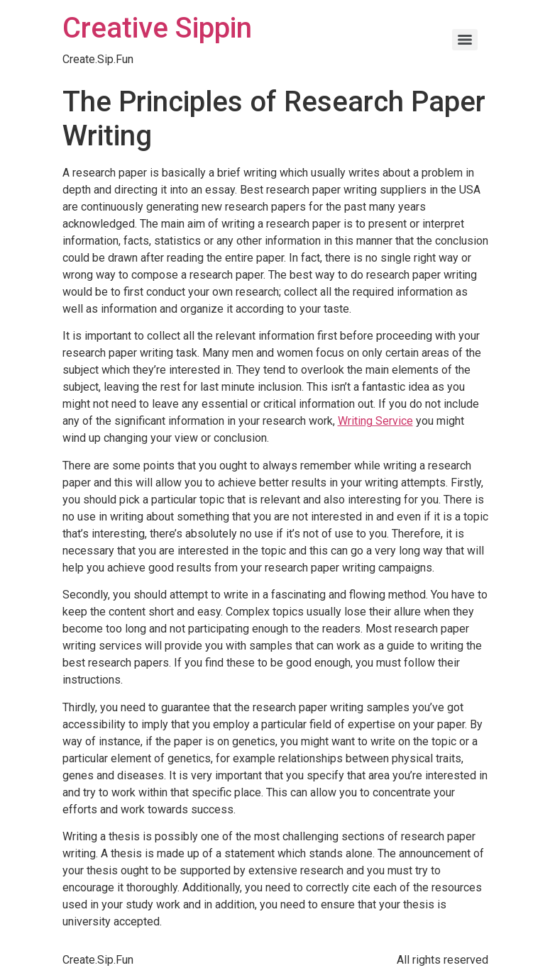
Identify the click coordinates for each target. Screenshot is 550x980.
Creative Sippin (157, 28)
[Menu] (465, 40)
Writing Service (375, 421)
